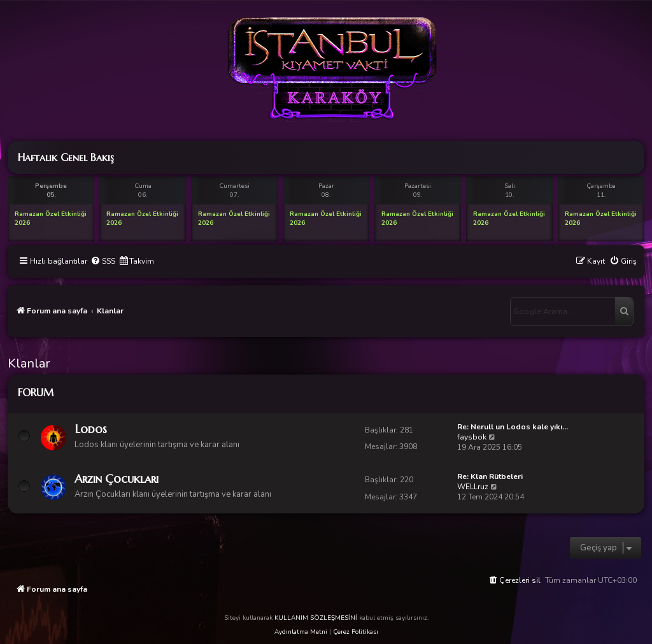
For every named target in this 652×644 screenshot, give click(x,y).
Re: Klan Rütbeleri (490, 476)
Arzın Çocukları (117, 479)
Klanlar (29, 363)
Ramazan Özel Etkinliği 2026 (51, 218)
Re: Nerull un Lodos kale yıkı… (513, 427)
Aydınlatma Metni (301, 632)
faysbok (472, 437)
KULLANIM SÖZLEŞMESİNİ (316, 618)
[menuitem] (103, 261)
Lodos (91, 429)
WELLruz (473, 487)
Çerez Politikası (356, 632)
